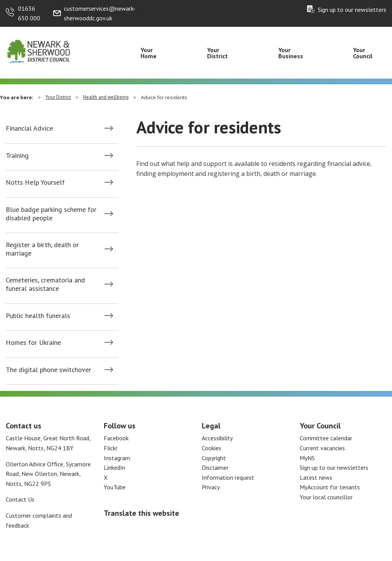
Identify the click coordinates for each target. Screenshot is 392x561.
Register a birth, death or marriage (42, 249)
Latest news (316, 477)
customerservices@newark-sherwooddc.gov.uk (100, 13)
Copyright (214, 458)
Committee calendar (326, 438)
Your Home (149, 53)
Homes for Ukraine (33, 343)
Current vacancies (322, 448)
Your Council (363, 53)
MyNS (307, 458)
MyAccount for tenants (330, 487)
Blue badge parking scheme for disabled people (51, 214)
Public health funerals (38, 316)
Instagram (117, 458)
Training (17, 156)
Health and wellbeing (106, 97)
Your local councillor (326, 497)
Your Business (291, 53)
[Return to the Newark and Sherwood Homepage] (38, 50)
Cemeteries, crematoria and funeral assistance (45, 284)
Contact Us (20, 499)
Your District (217, 53)
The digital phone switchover (48, 370)
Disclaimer (215, 467)
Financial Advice (29, 128)
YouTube (115, 487)
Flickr (111, 448)
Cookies (212, 448)
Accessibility (217, 438)
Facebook (116, 438)
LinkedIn (114, 467)
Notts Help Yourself (35, 182)
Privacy (211, 487)
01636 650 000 (29, 13)
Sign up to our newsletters (352, 10)
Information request (228, 477)
